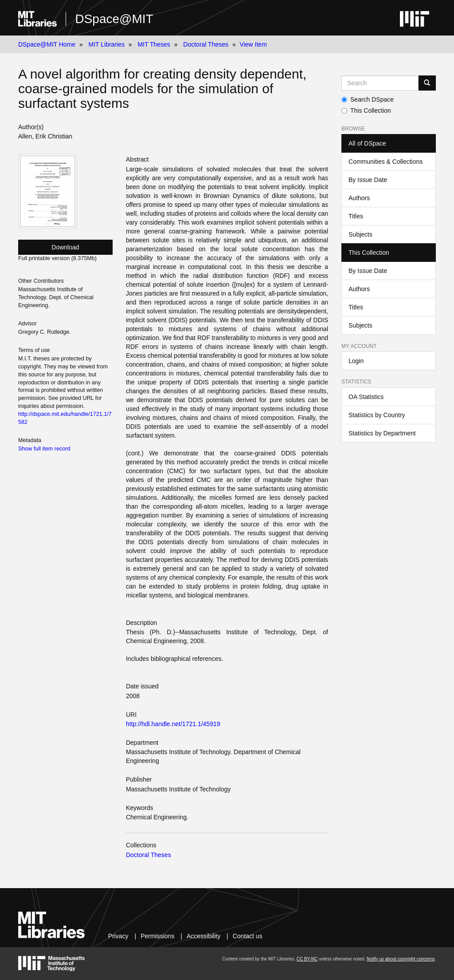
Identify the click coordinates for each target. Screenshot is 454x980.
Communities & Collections (386, 162)
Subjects (360, 234)
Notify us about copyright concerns (401, 959)
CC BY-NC (307, 959)
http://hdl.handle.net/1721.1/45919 (173, 724)
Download (65, 247)
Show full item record (44, 449)
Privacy (118, 936)
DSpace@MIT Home (47, 44)
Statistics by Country (377, 415)
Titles (356, 216)
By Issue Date (368, 180)
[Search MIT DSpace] (380, 83)
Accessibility (204, 936)
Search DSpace (368, 99)
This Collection (366, 111)
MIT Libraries (107, 44)
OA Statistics (366, 397)
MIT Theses (154, 44)
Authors (359, 198)
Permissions (157, 936)
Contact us (248, 936)
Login (356, 361)
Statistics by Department (382, 433)
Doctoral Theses (206, 44)
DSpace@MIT (114, 19)
